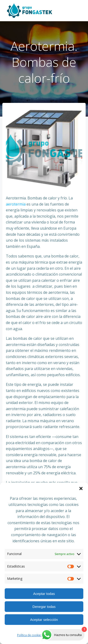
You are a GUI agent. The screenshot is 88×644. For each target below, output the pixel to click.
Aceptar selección (44, 620)
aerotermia (16, 204)
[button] (81, 488)
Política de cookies (30, 635)
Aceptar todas (44, 594)
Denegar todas (44, 607)
